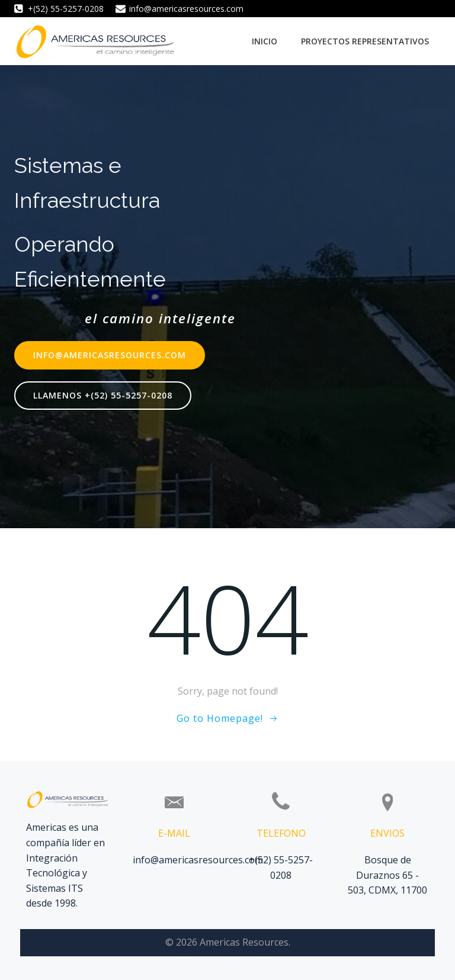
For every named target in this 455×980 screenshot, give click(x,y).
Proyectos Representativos (365, 41)
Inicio (265, 41)
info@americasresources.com (198, 860)
